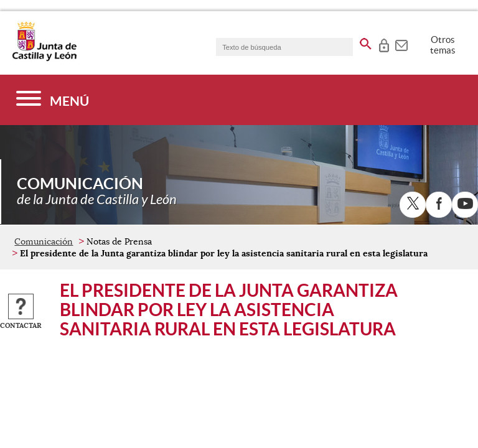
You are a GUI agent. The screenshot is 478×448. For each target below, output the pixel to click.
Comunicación (44, 241)
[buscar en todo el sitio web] (366, 42)
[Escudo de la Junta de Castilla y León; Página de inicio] (44, 58)
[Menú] (53, 100)
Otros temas (443, 45)
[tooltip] (384, 44)
